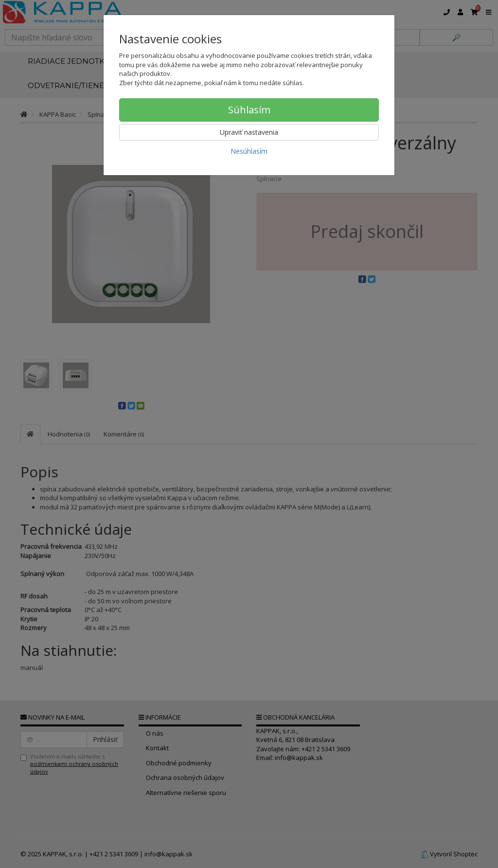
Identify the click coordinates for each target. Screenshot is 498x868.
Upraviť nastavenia (249, 132)
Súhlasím (249, 110)
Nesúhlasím (249, 151)
